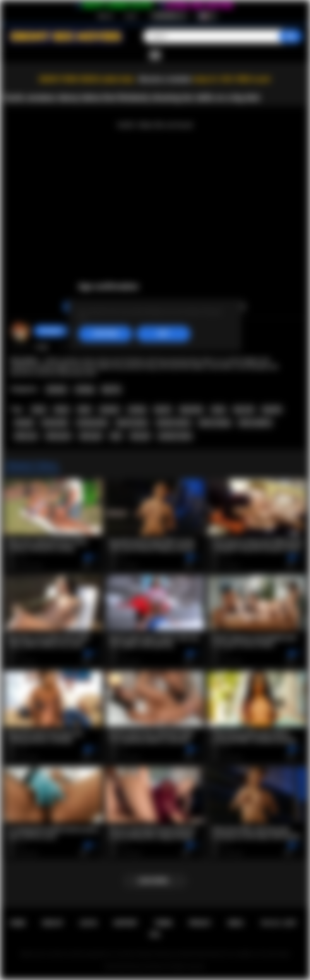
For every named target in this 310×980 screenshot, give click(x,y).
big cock (244, 410)
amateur (110, 410)
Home (17, 923)
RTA (155, 935)
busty (218, 410)
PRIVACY (200, 923)
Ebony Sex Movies (147, 967)
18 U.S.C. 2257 (278, 923)
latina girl (91, 436)
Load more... (155, 881)
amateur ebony (173, 423)
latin (116, 436)
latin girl (140, 436)
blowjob (24, 423)
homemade (55, 423)
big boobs (192, 410)
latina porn (59, 436)
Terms (163, 923)
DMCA (236, 923)
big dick (272, 410)
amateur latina (175, 436)
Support (125, 923)
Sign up (105, 16)
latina (39, 410)
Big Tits (111, 389)
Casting (85, 389)
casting (137, 410)
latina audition (255, 423)
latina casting (214, 423)
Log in (131, 16)
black (84, 410)
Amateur (57, 389)
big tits (163, 410)
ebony (62, 410)
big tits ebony (132, 423)
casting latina (92, 423)
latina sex (26, 436)
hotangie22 (51, 331)
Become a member (165, 79)
